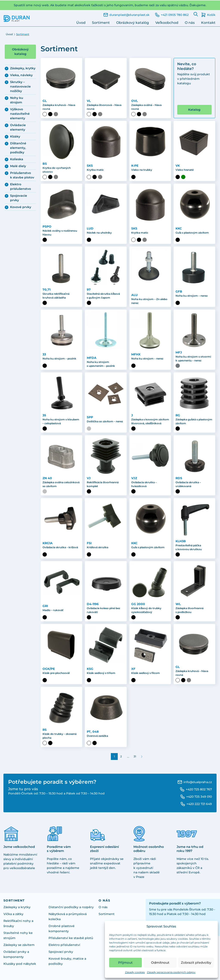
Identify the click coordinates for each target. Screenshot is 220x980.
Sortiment (101, 23)
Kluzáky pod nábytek (20, 964)
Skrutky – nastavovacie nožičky (20, 86)
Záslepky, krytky (23, 68)
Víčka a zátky (13, 914)
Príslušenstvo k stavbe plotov (22, 175)
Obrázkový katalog (20, 52)
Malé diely (18, 166)
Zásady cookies (135, 972)
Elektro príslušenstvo (21, 186)
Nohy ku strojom (17, 100)
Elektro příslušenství (64, 945)
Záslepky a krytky (17, 907)
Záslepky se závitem (19, 945)
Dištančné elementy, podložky (18, 148)
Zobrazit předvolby (196, 963)
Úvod (81, 23)
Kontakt (208, 23)
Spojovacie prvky (19, 198)
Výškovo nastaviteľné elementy (20, 114)
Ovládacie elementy (18, 127)
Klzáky (15, 136)
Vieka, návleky (21, 75)
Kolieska (17, 159)
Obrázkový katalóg (133, 23)
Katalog (194, 110)
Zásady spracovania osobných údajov (171, 972)
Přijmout (125, 963)
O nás (190, 23)
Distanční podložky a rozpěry (71, 907)
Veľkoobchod (167, 23)
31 (135, 756)
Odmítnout (160, 963)
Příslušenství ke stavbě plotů (71, 938)
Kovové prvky (21, 207)
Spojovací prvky (61, 952)
